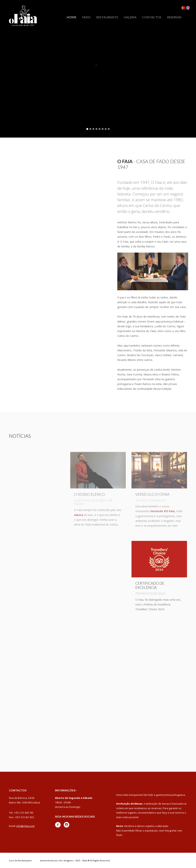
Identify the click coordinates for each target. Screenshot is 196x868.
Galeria (130, 17)
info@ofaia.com (25, 826)
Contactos (152, 17)
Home (71, 17)
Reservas (174, 17)
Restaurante (107, 17)
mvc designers (66, 860)
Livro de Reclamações (20, 860)
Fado (86, 17)
